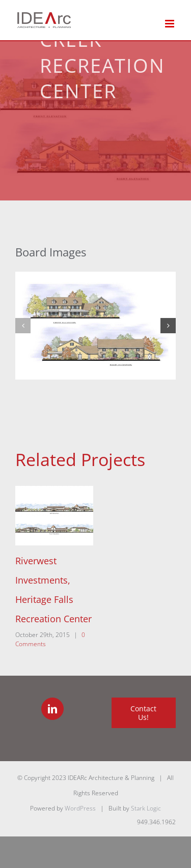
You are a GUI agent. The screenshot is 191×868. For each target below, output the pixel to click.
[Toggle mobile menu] (170, 24)
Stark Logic (146, 808)
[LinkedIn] (52, 709)
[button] (23, 326)
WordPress (80, 808)
